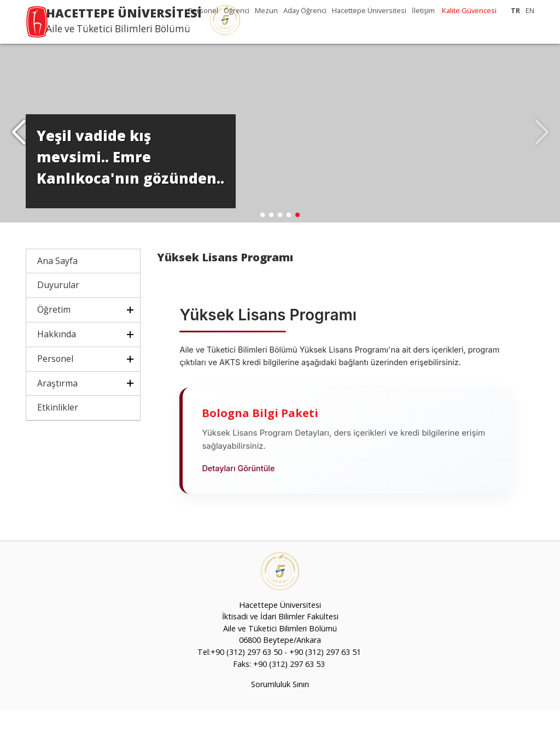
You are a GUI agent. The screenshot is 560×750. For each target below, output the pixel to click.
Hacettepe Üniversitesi (369, 10)
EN (530, 10)
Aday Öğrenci (305, 10)
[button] (18, 153)
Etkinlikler (58, 448)
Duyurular (58, 325)
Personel (203, 10)
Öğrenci (237, 10)
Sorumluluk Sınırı (280, 725)
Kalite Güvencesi (469, 10)
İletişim (423, 10)
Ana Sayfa (57, 301)
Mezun (266, 10)
